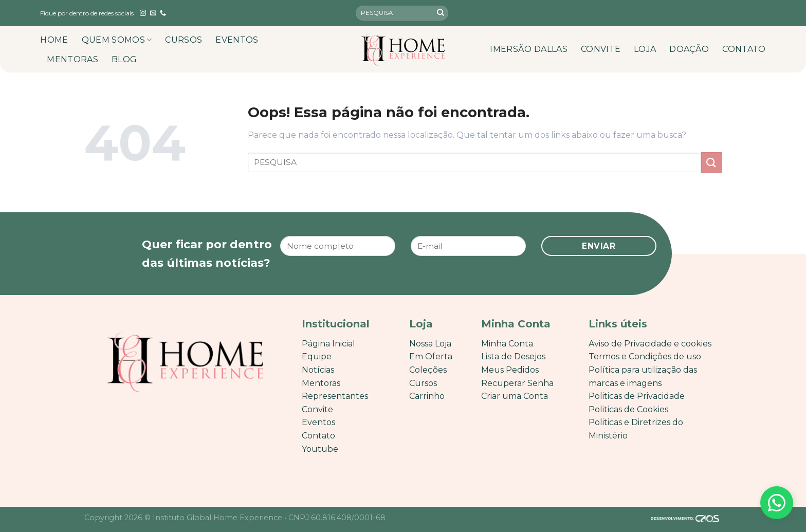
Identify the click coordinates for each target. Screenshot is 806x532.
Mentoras (321, 383)
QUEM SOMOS (117, 40)
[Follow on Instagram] (143, 13)
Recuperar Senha (517, 383)
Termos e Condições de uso (645, 356)
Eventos (318, 422)
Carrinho (427, 396)
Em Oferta (431, 356)
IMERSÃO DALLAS (528, 49)
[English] (744, 13)
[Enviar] (441, 13)
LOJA (645, 49)
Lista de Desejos (513, 356)
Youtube (320, 449)
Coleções (428, 370)
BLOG (124, 59)
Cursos (423, 383)
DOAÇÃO (689, 49)
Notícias (318, 370)
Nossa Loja (430, 344)
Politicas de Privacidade (637, 396)
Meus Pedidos (510, 370)
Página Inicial (328, 344)
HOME (54, 40)
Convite (317, 409)
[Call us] (163, 13)
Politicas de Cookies (628, 409)
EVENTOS (237, 40)
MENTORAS (72, 59)
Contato (318, 436)
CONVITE (601, 49)
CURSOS (184, 40)
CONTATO (744, 49)
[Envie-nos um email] (153, 13)
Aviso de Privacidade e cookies (650, 344)
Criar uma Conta (515, 396)
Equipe (317, 356)
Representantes (335, 396)
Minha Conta (507, 344)
